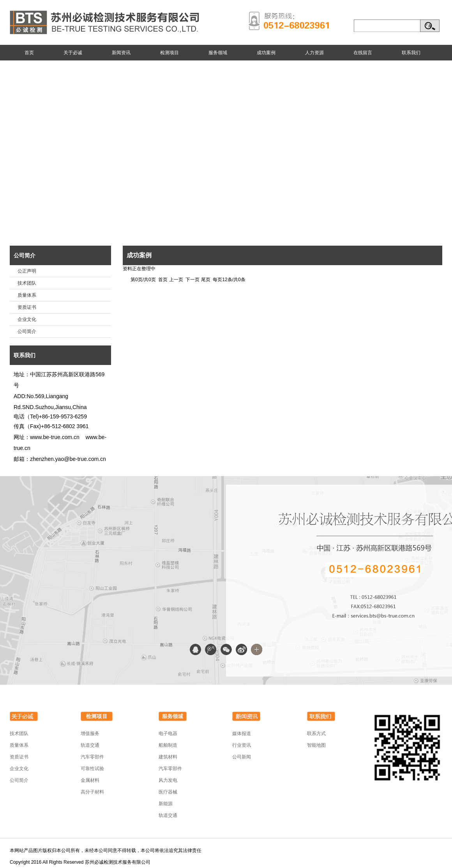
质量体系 (27, 295)
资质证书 (27, 307)
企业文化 (27, 319)
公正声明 (27, 271)
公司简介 (25, 255)
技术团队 (27, 283)
